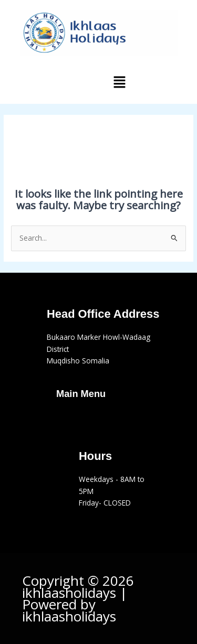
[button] (119, 82)
